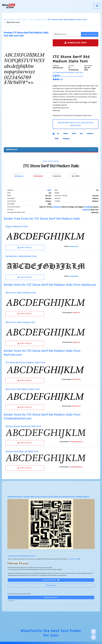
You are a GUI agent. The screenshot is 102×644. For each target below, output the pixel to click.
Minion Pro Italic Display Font (20, 322)
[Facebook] (94, 632)
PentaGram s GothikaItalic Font (21, 256)
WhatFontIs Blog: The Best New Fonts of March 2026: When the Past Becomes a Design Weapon (48, 497)
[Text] (66, 34)
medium (90, 134)
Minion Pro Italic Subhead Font (21, 293)
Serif (49, 190)
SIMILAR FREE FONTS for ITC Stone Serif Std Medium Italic (76, 124)
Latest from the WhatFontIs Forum (21, 556)
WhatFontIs (9, 20)
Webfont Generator (51, 597)
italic (57, 139)
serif (74, 134)
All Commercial (37, 20)
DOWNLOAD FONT (76, 43)
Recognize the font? (51, 580)
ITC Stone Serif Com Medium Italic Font (25, 363)
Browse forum (51, 585)
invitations (57, 207)
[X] (94, 637)
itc (58, 134)
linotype (66, 139)
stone (66, 134)
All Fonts (22, 20)
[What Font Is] (9, 6)
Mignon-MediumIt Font (17, 227)
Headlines (86, 210)
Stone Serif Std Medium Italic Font (23, 389)
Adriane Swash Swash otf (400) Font (23, 426)
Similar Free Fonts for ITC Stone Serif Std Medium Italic (42, 219)
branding (88, 207)
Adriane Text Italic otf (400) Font (22, 452)
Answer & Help (74, 559)
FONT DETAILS (25, 248)
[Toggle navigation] (97, 6)
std (81, 134)
